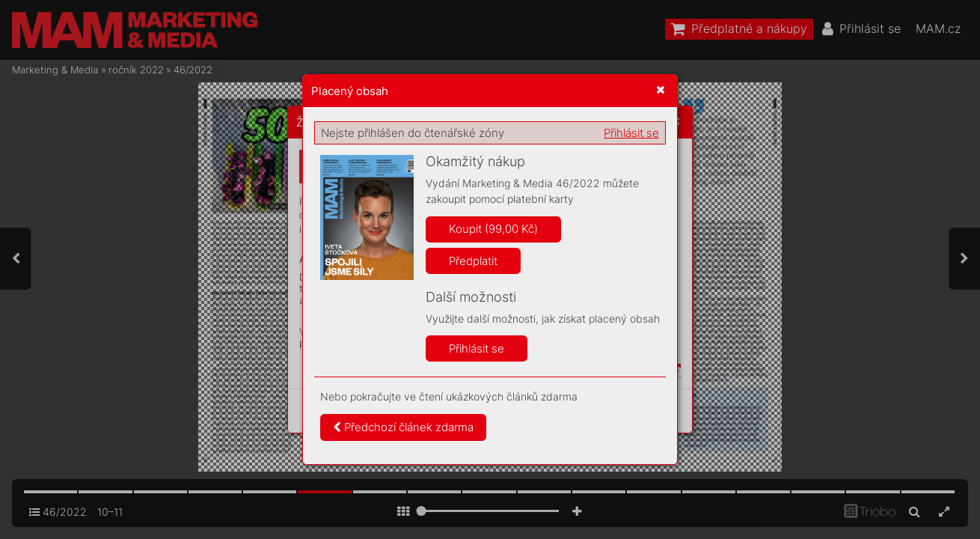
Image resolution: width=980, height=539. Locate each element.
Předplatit (473, 261)
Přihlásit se (631, 133)
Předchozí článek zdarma (403, 427)
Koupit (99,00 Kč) (493, 229)
